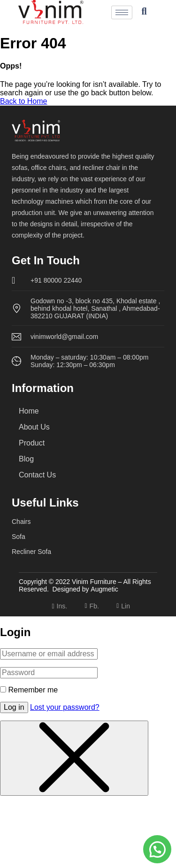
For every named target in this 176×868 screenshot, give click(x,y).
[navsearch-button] (144, 12)
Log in (14, 707)
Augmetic (104, 589)
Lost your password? (65, 707)
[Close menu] (74, 758)
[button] (157, 849)
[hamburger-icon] (122, 12)
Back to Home (23, 101)
